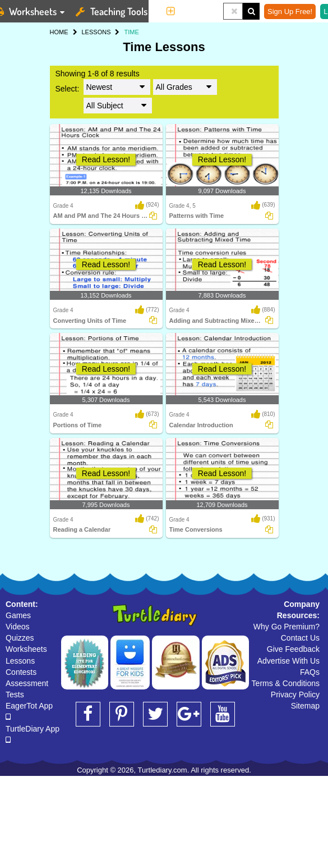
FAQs (310, 672)
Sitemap (305, 706)
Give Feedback (293, 649)
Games (18, 615)
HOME (59, 32)
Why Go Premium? (287, 627)
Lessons (20, 661)
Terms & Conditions (286, 683)
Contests (21, 672)
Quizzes (20, 638)
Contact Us (300, 638)
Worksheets (26, 649)
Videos (18, 627)
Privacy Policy (295, 695)
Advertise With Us (288, 661)
